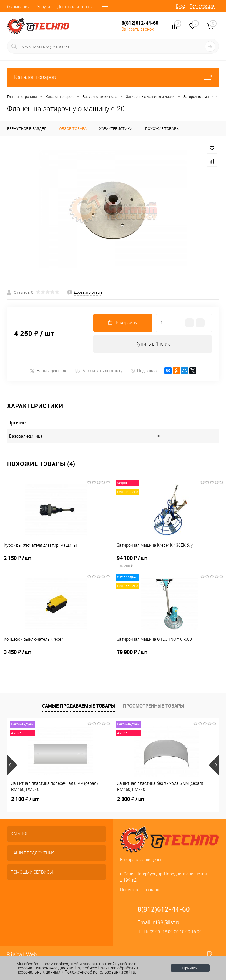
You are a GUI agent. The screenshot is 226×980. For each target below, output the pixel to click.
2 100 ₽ (25, 800)
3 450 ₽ (56, 656)
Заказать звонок (138, 29)
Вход (181, 6)
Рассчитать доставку (99, 371)
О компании (18, 7)
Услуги (43, 7)
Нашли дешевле (48, 371)
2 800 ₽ (131, 800)
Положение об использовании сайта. (100, 972)
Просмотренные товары (154, 706)
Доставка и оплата (75, 7)
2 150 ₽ (56, 562)
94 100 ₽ (169, 562)
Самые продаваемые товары (79, 706)
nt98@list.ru (167, 923)
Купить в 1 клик (153, 344)
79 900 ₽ (169, 656)
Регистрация (202, 6)
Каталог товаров (113, 77)
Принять (190, 968)
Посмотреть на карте (140, 890)
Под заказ (143, 371)
